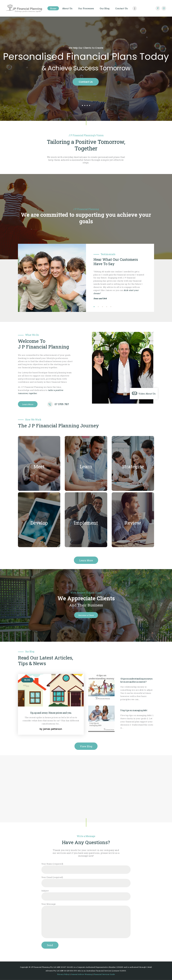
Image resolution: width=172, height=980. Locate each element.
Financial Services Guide (104, 974)
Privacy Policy (63, 974)
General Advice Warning (82, 974)
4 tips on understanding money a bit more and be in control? (136, 680)
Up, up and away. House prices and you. (51, 713)
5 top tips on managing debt (134, 710)
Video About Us (147, 394)
